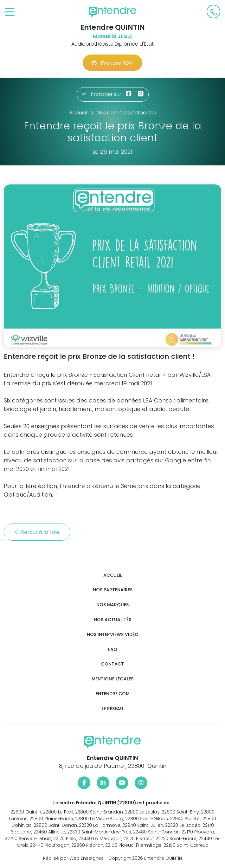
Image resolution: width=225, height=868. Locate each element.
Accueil (113, 575)
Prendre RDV (113, 63)
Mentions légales (113, 679)
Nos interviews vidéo (113, 635)
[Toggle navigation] (10, 12)
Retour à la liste (37, 532)
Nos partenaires (113, 590)
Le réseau (113, 709)
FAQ (113, 649)
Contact (113, 664)
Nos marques (113, 605)
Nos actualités (113, 620)
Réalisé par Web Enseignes (73, 858)
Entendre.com (113, 694)
